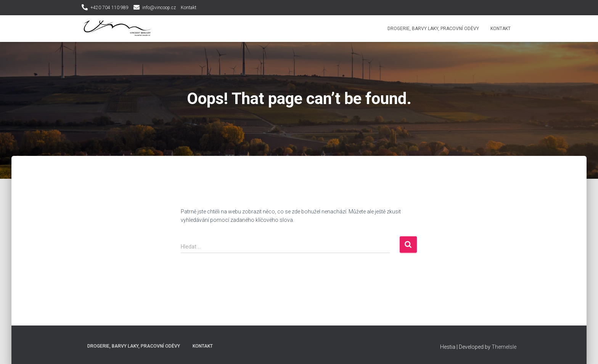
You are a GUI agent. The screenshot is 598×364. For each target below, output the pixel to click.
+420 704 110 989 (109, 8)
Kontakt (189, 8)
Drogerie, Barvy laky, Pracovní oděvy (433, 29)
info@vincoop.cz (159, 8)
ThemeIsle (504, 347)
